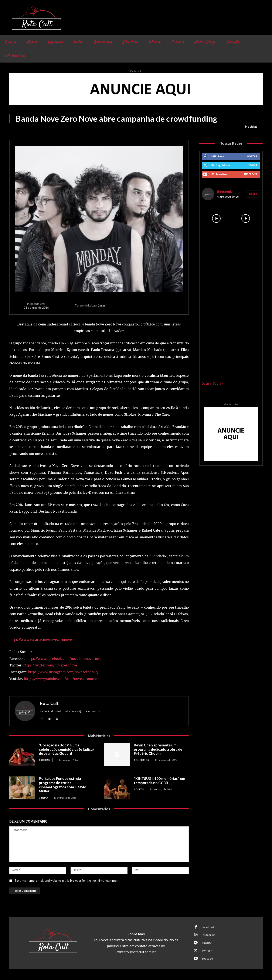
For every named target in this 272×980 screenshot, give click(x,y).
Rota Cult (49, 703)
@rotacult (224, 192)
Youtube (207, 959)
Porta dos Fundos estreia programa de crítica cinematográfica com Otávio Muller (63, 785)
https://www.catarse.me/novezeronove (41, 640)
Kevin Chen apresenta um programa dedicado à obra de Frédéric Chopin (158, 749)
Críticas (44, 760)
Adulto (139, 789)
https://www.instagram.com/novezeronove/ (63, 672)
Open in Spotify (212, 384)
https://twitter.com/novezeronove (50, 665)
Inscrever (251, 174)
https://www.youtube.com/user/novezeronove (60, 679)
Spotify (207, 943)
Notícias (251, 127)
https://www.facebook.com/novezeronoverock (64, 659)
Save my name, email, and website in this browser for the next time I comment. (67, 881)
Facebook (208, 927)
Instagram (208, 935)
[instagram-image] (216, 218)
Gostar (252, 156)
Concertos (141, 760)
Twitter (207, 951)
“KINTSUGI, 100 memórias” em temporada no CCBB (159, 781)
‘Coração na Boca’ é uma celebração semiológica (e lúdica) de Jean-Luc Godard (66, 749)
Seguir (253, 165)
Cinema (43, 798)
